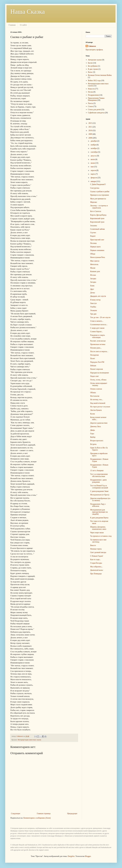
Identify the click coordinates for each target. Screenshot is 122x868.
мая (92, 167)
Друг (92, 289)
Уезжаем (94, 310)
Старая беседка (96, 563)
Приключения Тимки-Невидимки (96, 99)
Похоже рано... (96, 348)
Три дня (93, 314)
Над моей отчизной (98, 403)
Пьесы (91, 103)
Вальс (90, 72)
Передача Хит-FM (97, 362)
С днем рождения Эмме (99, 491)
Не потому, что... (97, 400)
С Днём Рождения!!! (98, 184)
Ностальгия (95, 396)
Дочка (93, 293)
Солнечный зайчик (97, 229)
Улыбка (93, 307)
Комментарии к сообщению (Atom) (37, 818)
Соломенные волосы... (99, 325)
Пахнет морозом (97, 369)
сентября (94, 152)
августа (94, 156)
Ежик (92, 286)
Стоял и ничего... (97, 321)
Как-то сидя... (95, 560)
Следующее (16, 814)
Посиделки (94, 355)
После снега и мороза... (99, 351)
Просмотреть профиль (94, 50)
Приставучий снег (97, 240)
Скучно (93, 233)
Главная (12, 25)
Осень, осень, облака (98, 380)
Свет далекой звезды (98, 552)
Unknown (92, 46)
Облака (93, 393)
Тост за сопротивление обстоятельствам (99, 475)
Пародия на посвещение (100, 373)
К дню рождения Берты (99, 518)
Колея (92, 414)
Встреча (93, 444)
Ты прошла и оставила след (101, 536)
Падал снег (94, 376)
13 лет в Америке (97, 471)
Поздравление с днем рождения (98, 481)
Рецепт (93, 236)
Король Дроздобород (98, 215)
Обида (93, 254)
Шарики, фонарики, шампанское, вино (98, 528)
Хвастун (93, 303)
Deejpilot (71, 856)
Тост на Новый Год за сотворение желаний (99, 487)
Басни (90, 63)
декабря (94, 141)
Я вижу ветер (95, 300)
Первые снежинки (97, 250)
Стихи (90, 106)
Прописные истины (98, 344)
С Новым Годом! (97, 556)
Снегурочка (95, 188)
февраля (94, 178)
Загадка (93, 279)
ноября (94, 145)
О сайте (23, 25)
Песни (90, 92)
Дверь (93, 430)
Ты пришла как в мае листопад (98, 541)
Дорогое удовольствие (99, 423)
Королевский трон (97, 218)
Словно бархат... (96, 332)
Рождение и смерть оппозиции (98, 336)
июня (93, 163)
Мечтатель (94, 264)
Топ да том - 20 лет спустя (100, 317)
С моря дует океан (97, 328)
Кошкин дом (95, 271)
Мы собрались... (96, 567)
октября (94, 148)
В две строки (93, 69)
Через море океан (97, 533)
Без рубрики (93, 66)
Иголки (93, 275)
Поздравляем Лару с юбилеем (98, 505)
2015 (91, 123)
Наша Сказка (28, 12)
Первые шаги (95, 247)
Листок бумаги (96, 410)
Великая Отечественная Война (100, 75)
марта (93, 174)
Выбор (93, 437)
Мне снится (95, 261)
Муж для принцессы (98, 199)
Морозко (94, 202)
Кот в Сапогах (96, 211)
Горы (92, 434)
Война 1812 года (94, 81)
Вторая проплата (97, 441)
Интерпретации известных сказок (29, 740)
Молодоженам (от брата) (100, 495)
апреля (93, 170)
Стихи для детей (94, 110)
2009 (91, 134)
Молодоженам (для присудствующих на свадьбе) (99, 512)
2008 (91, 138)
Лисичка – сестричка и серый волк (99, 207)
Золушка (94, 226)
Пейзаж (93, 366)
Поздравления (93, 95)
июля (93, 159)
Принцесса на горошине (100, 195)
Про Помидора (96, 574)
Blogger (88, 856)
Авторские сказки (95, 60)
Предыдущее (72, 814)
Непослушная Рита (98, 257)
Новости (91, 89)
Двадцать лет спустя (98, 296)
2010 (91, 131)
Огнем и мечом (96, 389)
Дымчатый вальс (97, 570)
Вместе (93, 545)
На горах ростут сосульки (100, 407)
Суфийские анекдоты (96, 113)
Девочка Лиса (96, 426)
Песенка (93, 243)
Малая (93, 268)
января (93, 181)
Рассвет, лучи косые (98, 341)
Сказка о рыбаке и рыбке (100, 192)
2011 (91, 127)
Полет (93, 358)
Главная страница (44, 814)
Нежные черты (96, 549)
